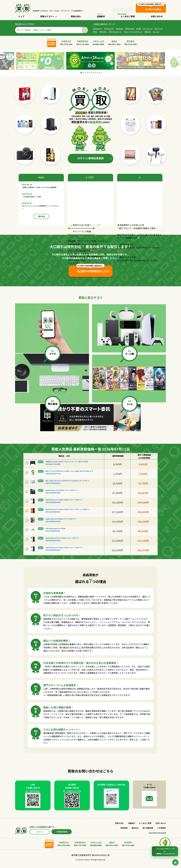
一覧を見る (41, 225)
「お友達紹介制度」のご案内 (34, 204)
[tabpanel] (90, 64)
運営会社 (135, 831)
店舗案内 (101, 16)
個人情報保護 (148, 831)
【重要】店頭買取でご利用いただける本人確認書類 (41, 192)
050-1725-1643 (63, 48)
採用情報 (124, 831)
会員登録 (122, 10)
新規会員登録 (62, 835)
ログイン (101, 10)
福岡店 (116, 44)
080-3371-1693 (116, 48)
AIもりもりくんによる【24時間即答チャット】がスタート (40, 215)
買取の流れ (76, 16)
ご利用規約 (162, 831)
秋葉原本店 (63, 44)
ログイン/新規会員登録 (90, 161)
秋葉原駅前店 (81, 44)
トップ (21, 16)
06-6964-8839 (98, 48)
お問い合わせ (157, 16)
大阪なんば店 (98, 44)
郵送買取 (134, 44)
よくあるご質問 (128, 16)
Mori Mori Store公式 (157, 836)
